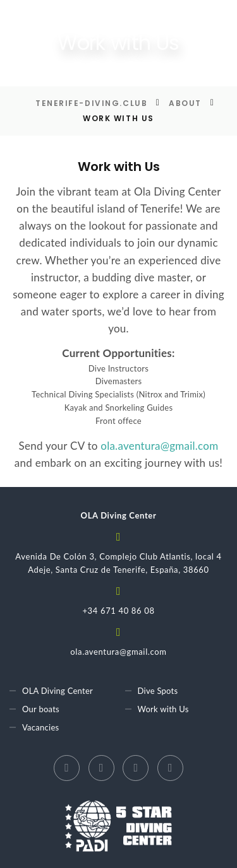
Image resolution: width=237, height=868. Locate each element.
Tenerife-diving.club (91, 103)
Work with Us (163, 709)
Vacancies (40, 727)
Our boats (41, 709)
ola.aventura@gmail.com (159, 446)
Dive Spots (158, 691)
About (185, 103)
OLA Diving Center (58, 691)
